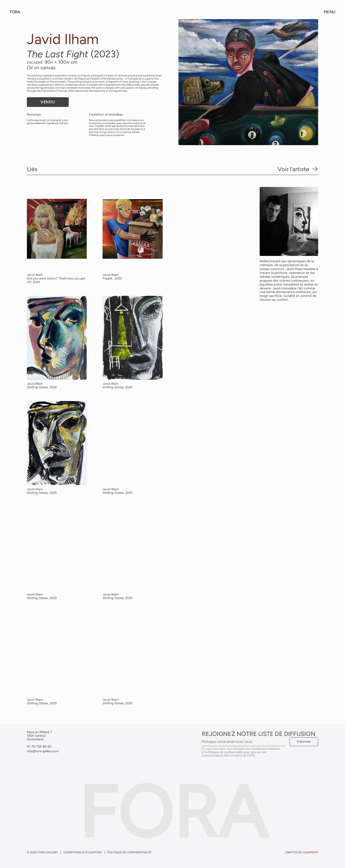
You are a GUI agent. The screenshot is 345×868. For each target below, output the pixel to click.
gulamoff (310, 852)
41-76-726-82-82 (39, 746)
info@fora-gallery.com (43, 751)
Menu (329, 12)
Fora (15, 12)
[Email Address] (244, 742)
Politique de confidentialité (129, 852)
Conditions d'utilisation (83, 852)
